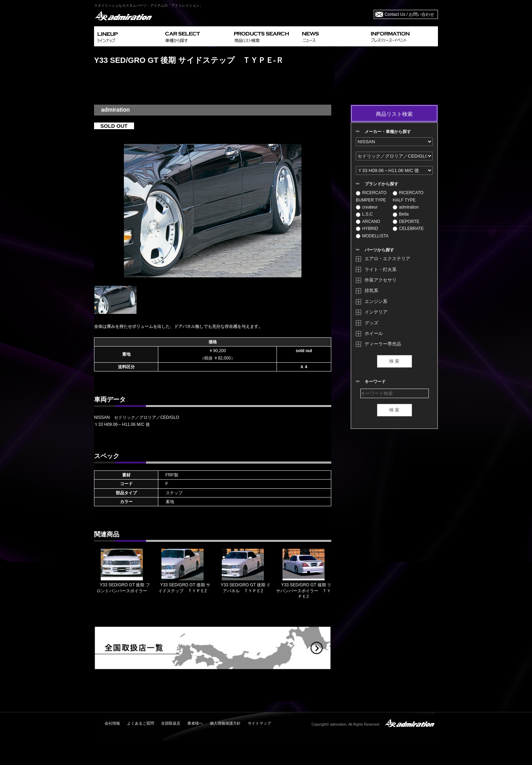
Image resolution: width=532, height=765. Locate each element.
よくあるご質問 (141, 723)
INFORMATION (403, 36)
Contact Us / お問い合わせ (409, 14)
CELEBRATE (408, 229)
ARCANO (368, 222)
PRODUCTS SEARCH (265, 36)
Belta (401, 214)
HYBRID (367, 229)
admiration (406, 207)
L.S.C (364, 214)
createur (367, 207)
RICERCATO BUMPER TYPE (371, 196)
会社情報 (112, 723)
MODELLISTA (372, 236)
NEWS (334, 36)
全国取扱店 (171, 723)
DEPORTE (406, 222)
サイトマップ (259, 723)
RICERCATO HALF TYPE (408, 196)
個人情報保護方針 (225, 723)
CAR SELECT (197, 36)
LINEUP (128, 36)
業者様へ (195, 723)
